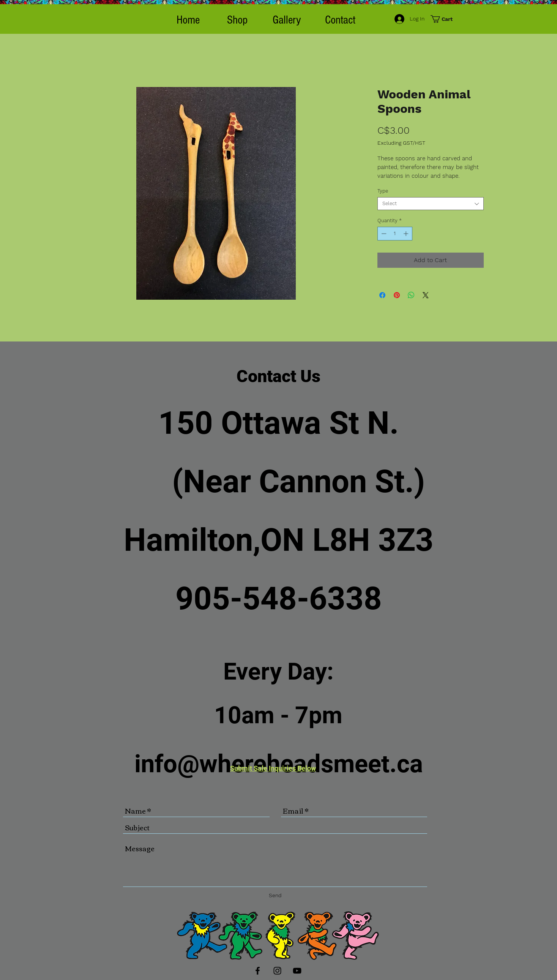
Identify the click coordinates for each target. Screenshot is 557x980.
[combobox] (431, 204)
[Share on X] (426, 295)
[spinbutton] (395, 234)
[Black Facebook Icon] (258, 971)
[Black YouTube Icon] (297, 971)
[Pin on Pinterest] (397, 295)
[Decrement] (383, 234)
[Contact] (340, 20)
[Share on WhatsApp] (411, 295)
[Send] (275, 895)
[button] (237, 20)
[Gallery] (287, 20)
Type (383, 191)
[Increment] (407, 234)
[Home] (188, 20)
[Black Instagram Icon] (277, 971)
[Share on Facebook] (382, 295)
